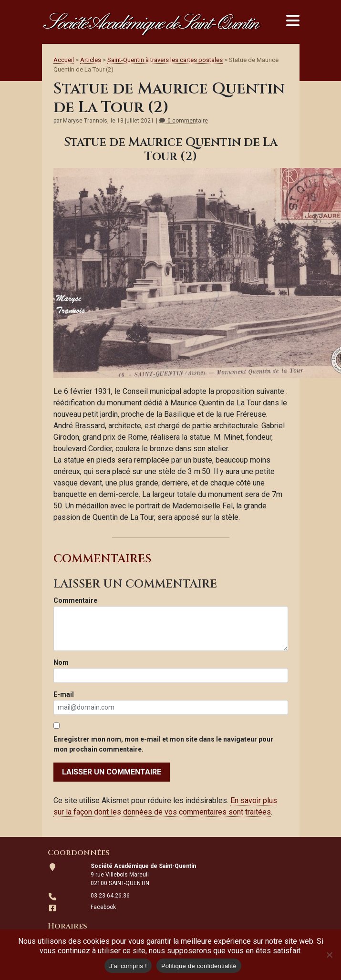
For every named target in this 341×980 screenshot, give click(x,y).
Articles (91, 60)
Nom (61, 662)
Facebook (103, 907)
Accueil (64, 60)
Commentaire (75, 600)
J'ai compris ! (128, 966)
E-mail (64, 694)
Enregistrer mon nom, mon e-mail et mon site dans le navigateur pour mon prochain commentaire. (163, 744)
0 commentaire (183, 121)
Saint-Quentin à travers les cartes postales (165, 60)
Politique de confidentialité (199, 966)
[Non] (329, 955)
